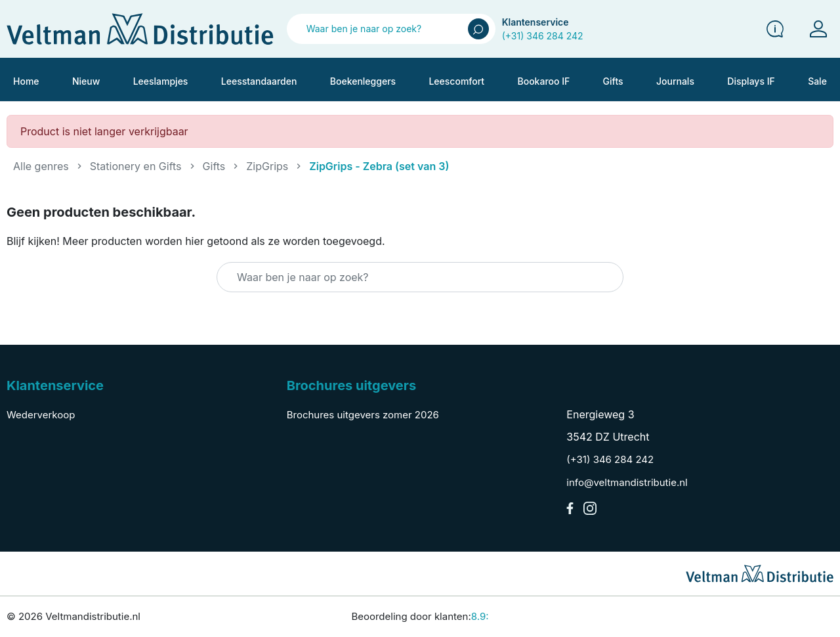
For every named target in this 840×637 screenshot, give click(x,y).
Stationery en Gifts (136, 166)
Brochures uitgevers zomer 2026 (363, 415)
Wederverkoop (41, 415)
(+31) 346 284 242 (543, 36)
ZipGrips (267, 166)
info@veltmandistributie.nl (627, 482)
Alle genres (41, 166)
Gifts (214, 166)
